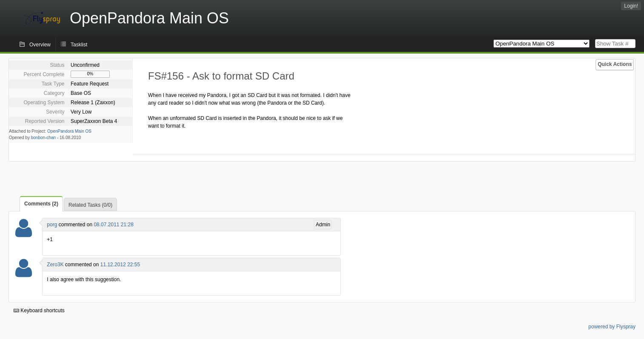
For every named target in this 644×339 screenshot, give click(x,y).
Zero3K (55, 265)
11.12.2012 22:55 (120, 265)
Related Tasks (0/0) (90, 205)
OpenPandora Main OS (69, 131)
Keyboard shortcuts (39, 311)
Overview (40, 45)
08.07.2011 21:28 (113, 225)
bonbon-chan (43, 138)
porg (52, 225)
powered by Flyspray (612, 327)
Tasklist (79, 45)
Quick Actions (615, 64)
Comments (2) (41, 204)
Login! (631, 6)
